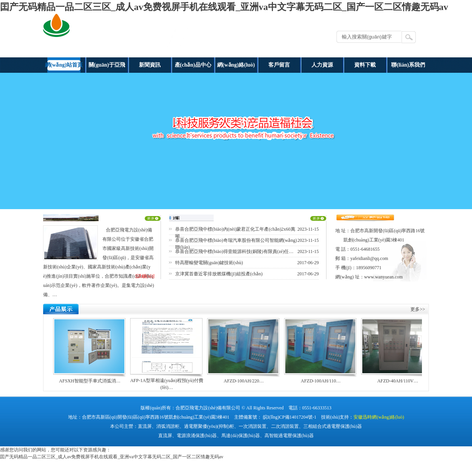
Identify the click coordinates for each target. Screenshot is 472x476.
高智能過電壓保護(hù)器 (289, 436)
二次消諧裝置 (285, 426)
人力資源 (322, 65)
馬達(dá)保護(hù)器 (240, 436)
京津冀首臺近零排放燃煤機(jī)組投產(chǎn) (219, 274)
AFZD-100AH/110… (321, 381)
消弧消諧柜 (168, 426)
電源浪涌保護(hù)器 (197, 436)
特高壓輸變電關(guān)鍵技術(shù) (209, 263)
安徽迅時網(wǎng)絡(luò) (379, 417)
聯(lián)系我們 (408, 65)
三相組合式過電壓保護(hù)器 (333, 426)
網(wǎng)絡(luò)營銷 (236, 67)
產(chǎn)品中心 (193, 65)
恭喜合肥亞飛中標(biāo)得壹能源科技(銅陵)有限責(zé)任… (234, 251)
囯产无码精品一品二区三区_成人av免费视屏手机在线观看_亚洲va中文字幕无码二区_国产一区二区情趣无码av (224, 7)
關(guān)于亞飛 (107, 65)
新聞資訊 (150, 65)
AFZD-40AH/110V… (398, 381)
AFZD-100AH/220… (244, 381)
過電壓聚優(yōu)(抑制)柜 (209, 426)
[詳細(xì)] (145, 276)
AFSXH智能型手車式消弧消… (90, 381)
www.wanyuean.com (384, 277)
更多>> (418, 309)
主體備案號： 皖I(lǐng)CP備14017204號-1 (275, 417)
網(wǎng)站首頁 (64, 65)
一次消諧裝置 (253, 426)
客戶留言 (279, 65)
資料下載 (365, 65)
